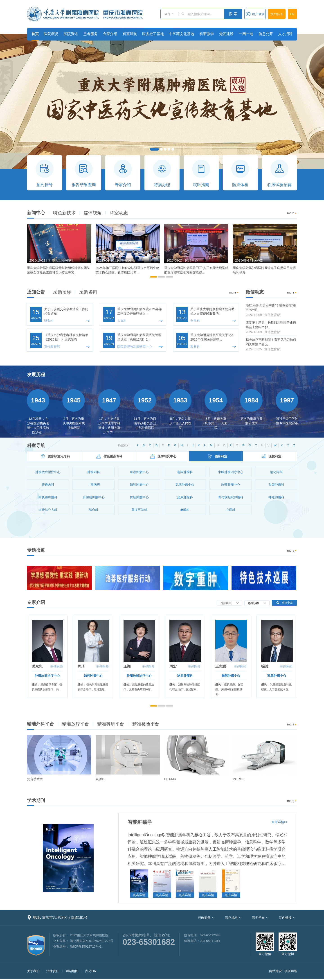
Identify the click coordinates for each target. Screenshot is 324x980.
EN (292, 14)
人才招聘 (285, 34)
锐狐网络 (291, 971)
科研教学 (207, 34)
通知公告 (36, 292)
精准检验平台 (146, 724)
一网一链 (246, 34)
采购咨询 (88, 292)
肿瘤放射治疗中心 (47, 676)
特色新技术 (64, 213)
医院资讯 (71, 34)
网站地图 (72, 971)
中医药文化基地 (182, 34)
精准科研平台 (111, 724)
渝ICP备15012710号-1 (86, 946)
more (292, 213)
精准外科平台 (40, 724)
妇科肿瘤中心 (93, 676)
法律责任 (53, 971)
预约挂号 (277, 14)
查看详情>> (280, 822)
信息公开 (266, 34)
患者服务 (90, 34)
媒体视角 (93, 213)
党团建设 (226, 34)
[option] (59, 251)
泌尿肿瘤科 (185, 676)
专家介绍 (110, 34)
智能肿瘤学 (140, 822)
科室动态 (119, 213)
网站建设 (275, 971)
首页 (35, 34)
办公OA (90, 971)
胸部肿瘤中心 (231, 676)
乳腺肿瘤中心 (277, 676)
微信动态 (255, 292)
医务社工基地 (153, 34)
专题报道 (36, 550)
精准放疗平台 (76, 724)
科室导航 (130, 34)
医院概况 (51, 34)
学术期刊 (36, 800)
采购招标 (62, 292)
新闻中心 (36, 213)
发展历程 (36, 375)
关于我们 (33, 971)
